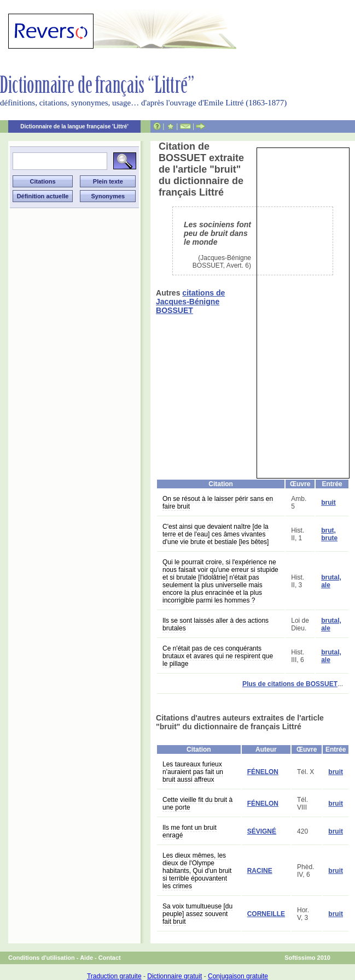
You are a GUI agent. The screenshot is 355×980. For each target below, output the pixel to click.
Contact (110, 958)
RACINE (260, 871)
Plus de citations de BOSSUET (290, 684)
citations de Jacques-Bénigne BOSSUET (190, 302)
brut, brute (329, 534)
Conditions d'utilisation (42, 958)
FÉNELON (263, 772)
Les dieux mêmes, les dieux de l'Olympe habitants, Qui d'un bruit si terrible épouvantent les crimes (197, 871)
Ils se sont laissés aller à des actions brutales (216, 624)
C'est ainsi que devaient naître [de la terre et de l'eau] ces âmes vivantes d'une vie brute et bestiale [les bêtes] (216, 534)
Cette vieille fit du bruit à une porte (197, 804)
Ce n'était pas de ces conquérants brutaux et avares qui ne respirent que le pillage (218, 656)
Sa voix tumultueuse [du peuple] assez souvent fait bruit (197, 914)
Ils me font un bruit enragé (190, 831)
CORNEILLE (266, 914)
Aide (86, 958)
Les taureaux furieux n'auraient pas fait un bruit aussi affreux (193, 772)
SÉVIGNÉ (262, 831)
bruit (328, 503)
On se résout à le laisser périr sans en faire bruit (218, 503)
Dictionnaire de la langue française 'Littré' (74, 126)
